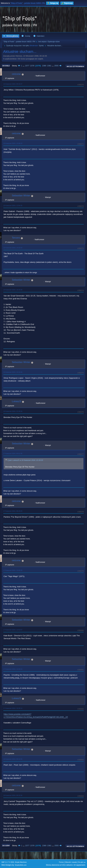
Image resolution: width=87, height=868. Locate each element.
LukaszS (16, 401)
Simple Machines (21, 862)
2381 (49, 66)
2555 (56, 66)
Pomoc (61, 862)
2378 (32, 66)
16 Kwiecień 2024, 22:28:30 (13, 411)
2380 (44, 66)
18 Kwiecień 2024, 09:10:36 (13, 795)
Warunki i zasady (71, 862)
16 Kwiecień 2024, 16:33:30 (13, 290)
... (24, 66)
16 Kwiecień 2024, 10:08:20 (13, 143)
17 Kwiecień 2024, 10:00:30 (13, 570)
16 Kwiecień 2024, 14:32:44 (13, 248)
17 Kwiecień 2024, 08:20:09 (13, 511)
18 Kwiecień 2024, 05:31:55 (13, 759)
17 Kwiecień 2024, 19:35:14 (13, 708)
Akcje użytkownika (75, 66)
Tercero (16, 238)
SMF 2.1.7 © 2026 (8, 862)
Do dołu (6, 66)
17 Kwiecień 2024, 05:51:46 (13, 454)
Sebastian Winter (21, 196)
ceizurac (16, 74)
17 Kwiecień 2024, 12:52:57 (13, 630)
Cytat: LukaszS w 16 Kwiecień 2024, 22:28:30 (25, 460)
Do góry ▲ (82, 862)
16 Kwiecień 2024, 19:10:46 (13, 372)
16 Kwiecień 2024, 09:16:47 (13, 84)
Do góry (6, 846)
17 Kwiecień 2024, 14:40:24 (13, 669)
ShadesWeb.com (21, 865)
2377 (27, 66)
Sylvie (41, 46)
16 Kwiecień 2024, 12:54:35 (13, 206)
